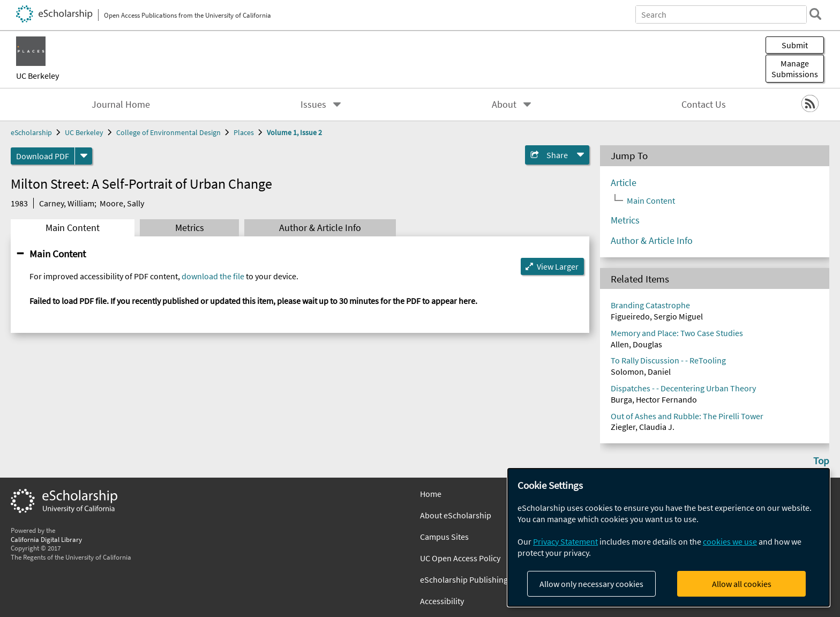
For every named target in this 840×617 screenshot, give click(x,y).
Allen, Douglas (636, 344)
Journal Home (121, 105)
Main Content (73, 228)
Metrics (190, 228)
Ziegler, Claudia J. (643, 427)
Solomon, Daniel (641, 371)
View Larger (558, 266)
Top (821, 460)
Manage (795, 69)
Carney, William (67, 203)
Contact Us (704, 105)
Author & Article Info (320, 228)
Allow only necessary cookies (591, 584)
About (504, 105)
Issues (313, 105)
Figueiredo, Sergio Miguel (657, 316)
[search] (815, 14)
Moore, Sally (122, 203)
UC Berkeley (37, 76)
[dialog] (669, 537)
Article (624, 183)
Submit (795, 45)
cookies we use (730, 541)
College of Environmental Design (168, 132)
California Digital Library (46, 539)
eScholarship (31, 132)
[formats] (84, 156)
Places (244, 132)
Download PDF (43, 156)
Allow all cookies (742, 584)
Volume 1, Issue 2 (294, 132)
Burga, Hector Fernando (654, 399)
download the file (213, 276)
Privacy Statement (565, 541)
